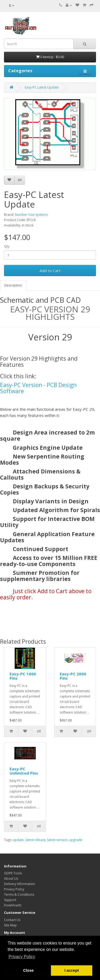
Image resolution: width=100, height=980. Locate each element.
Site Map (10, 925)
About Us (11, 879)
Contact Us (12, 920)
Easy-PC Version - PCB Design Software (38, 388)
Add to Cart (50, 270)
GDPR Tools (13, 873)
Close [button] (28, 970)
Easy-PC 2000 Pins (73, 676)
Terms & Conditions (19, 895)
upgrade (76, 840)
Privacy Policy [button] (22, 957)
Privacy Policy (14, 889)
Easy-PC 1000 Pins (23, 676)
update (18, 840)
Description (13, 285)
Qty (7, 246)
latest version (57, 840)
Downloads (13, 905)
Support (10, 900)
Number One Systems (31, 215)
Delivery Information (19, 884)
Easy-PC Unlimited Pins (24, 771)
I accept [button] (72, 970)
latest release (35, 840)
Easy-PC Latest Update (42, 87)
